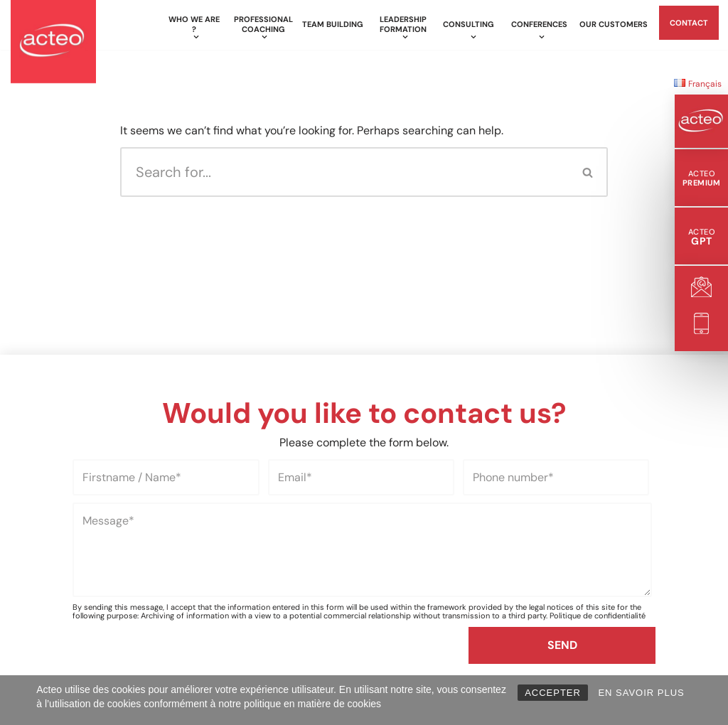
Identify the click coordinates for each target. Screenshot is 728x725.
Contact (689, 23)
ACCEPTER (553, 693)
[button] (196, 37)
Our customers (614, 24)
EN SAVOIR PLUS (641, 693)
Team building (333, 24)
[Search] (344, 172)
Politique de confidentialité (598, 616)
